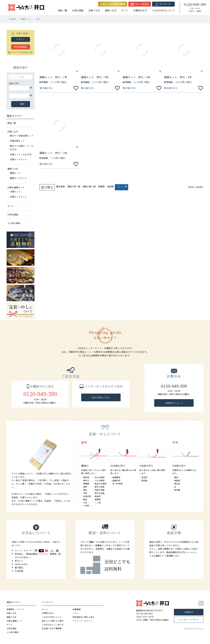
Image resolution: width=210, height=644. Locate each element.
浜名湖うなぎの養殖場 (52, 628)
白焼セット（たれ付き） (22, 154)
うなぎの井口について (163, 10)
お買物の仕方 (140, 10)
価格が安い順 (74, 186)
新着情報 (77, 609)
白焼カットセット (18, 159)
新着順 (101, 186)
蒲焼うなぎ (111, 10)
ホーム (45, 609)
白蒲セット (15, 192)
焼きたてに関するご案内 (53, 621)
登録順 (110, 186)
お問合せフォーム (174, 403)
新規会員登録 (21, 47)
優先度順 (60, 186)
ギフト (125, 10)
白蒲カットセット (18, 197)
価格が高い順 (89, 186)
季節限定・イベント (15, 609)
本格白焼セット (17, 141)
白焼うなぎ (94, 10)
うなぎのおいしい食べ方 (53, 625)
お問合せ (189, 612)
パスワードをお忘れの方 (20, 52)
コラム (76, 613)
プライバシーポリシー (83, 621)
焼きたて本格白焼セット (22, 136)
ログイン (21, 39)
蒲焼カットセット (18, 178)
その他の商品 (14, 223)
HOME (12, 19)
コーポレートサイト (189, 620)
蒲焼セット (26, 19)
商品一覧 (63, 10)
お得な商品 (78, 10)
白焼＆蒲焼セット (16, 187)
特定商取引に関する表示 (84, 617)
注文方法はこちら (101, 397)
